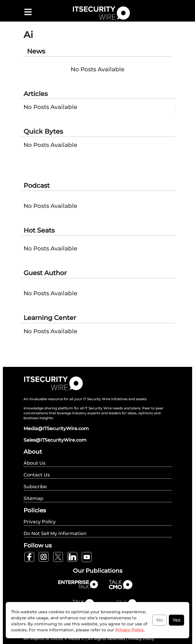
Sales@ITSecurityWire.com (55, 440)
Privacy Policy (141, 639)
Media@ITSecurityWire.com (56, 429)
